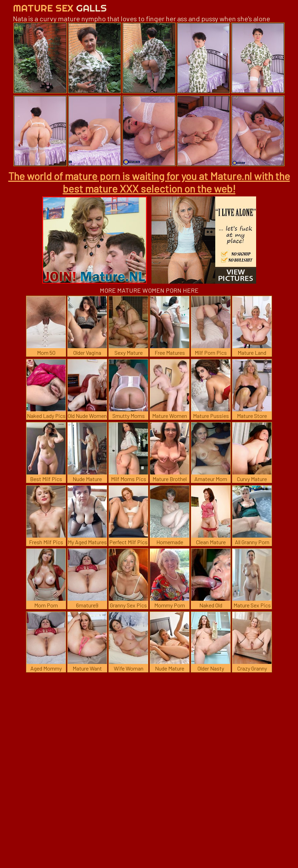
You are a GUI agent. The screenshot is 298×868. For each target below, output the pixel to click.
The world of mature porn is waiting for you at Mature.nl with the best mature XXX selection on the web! (149, 182)
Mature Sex (60, 8)
